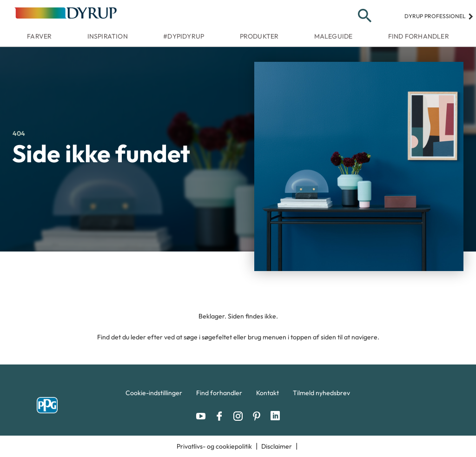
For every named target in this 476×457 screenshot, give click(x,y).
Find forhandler (419, 36)
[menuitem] (154, 395)
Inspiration (108, 36)
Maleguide (334, 36)
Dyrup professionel (439, 16)
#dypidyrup (184, 36)
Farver (39, 36)
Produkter (259, 36)
